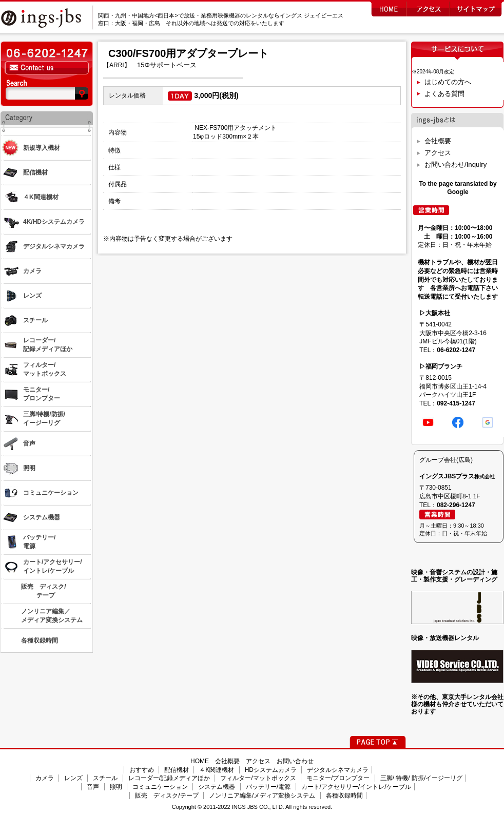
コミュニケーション (160, 787)
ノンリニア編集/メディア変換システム (262, 796)
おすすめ (142, 770)
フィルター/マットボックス (258, 778)
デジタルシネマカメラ (338, 770)
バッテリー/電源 (268, 787)
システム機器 (217, 787)
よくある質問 (444, 94)
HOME (200, 761)
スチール (105, 778)
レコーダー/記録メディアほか (169, 778)
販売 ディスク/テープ (167, 796)
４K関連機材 (217, 770)
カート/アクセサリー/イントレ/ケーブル (356, 787)
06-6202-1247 (456, 350)
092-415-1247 (456, 403)
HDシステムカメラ (271, 770)
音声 (93, 787)
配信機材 (177, 770)
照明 (116, 787)
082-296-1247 (456, 505)
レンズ (73, 778)
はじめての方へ (448, 82)
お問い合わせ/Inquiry (455, 164)
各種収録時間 (344, 796)
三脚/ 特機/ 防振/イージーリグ (422, 778)
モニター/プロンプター (338, 778)
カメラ (45, 778)
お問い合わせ (295, 761)
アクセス (438, 153)
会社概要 (438, 141)
